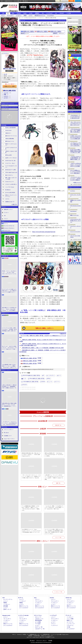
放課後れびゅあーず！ (10, 202)
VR (43, 13)
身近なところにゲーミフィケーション (11, 196)
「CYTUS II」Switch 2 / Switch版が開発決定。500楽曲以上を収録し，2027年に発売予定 (76, 158)
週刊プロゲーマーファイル (11, 136)
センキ (5, 74)
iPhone (49, 379)
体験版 (25, 16)
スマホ (31, 13)
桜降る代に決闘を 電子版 (9, 69)
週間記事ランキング (8, 209)
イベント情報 (70, 619)
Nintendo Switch (7, 230)
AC (56, 13)
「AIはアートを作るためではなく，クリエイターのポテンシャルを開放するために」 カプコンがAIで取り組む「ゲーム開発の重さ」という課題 (76, 165)
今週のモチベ (8, 133)
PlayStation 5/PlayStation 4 (9, 228)
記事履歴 (71, 1)
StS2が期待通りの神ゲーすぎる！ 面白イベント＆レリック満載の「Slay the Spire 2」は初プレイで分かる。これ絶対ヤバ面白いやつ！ (10, 366)
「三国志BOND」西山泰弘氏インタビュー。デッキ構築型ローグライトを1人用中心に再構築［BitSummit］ (54, 585)
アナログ (62, 13)
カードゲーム (70, 622)
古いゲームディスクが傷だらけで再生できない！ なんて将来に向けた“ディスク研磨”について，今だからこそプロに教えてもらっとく (9, 291)
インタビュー (19, 16)
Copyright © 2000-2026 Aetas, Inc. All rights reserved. (41, 642)
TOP (3, 13)
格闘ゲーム (69, 620)
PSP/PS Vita (69, 598)
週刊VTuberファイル (10, 141)
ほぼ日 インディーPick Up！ (11, 158)
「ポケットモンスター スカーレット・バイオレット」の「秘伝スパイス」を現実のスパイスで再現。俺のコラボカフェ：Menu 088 (31, 476)
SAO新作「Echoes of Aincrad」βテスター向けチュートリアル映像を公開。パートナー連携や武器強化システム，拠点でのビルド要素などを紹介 (76, 137)
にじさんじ (73, 191)
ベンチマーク (54, 625)
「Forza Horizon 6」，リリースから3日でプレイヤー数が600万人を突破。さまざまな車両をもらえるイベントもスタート (75, 117)
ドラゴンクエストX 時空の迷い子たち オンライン (75, 221)
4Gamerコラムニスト (10, 182)
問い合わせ (25, 1)
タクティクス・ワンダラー (75, 195)
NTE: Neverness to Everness (76, 206)
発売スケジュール (24, 606)
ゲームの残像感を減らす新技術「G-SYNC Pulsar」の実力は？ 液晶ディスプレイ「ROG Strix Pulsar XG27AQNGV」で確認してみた (31, 508)
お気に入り (65, 1)
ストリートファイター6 (75, 232)
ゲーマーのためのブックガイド (11, 167)
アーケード (68, 615)
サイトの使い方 (18, 1)
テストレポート (55, 619)
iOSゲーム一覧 (39, 627)
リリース (57, 382)
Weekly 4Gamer (8, 130)
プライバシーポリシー (9, 429)
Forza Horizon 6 (73, 211)
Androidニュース (39, 619)
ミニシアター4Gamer (10, 187)
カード (59, 376)
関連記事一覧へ (63, 334)
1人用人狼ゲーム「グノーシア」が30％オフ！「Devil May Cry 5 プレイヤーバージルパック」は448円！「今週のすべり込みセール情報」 (54, 477)
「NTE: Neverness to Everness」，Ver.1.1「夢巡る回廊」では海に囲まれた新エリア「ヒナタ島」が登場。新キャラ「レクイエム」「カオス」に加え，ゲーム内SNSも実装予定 (75, 131)
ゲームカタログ (51, 16)
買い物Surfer (8, 190)
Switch (25, 13)
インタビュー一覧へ (58, 592)
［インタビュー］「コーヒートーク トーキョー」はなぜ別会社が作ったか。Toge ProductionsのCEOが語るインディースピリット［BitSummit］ (9, 423)
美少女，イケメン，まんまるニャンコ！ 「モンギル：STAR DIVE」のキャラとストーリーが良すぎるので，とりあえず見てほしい (10, 273)
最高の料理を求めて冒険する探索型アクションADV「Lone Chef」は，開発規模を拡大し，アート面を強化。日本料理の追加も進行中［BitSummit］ (9, 405)
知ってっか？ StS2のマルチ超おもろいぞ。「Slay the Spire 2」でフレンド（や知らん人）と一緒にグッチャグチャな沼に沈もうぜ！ (10, 348)
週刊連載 (6, 606)
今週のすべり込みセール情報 (11, 152)
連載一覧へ (15, 204)
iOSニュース (38, 617)
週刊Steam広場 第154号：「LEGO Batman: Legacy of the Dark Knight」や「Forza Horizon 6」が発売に (54, 455)
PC (8, 13)
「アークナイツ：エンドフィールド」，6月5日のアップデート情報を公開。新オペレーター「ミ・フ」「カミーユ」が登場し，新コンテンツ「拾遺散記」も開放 (75, 179)
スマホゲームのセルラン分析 (11, 148)
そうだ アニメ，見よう (10, 163)
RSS (2, 1)
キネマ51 (7, 199)
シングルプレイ (51, 376)
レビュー (3, 16)
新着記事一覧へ (58, 425)
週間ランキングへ (78, 183)
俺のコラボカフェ (9, 175)
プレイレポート (10, 16)
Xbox (13, 13)
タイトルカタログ (24, 608)
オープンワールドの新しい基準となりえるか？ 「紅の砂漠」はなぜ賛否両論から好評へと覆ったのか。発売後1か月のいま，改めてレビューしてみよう (9, 330)
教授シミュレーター (75, 215)
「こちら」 (49, 636)
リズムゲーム (70, 625)
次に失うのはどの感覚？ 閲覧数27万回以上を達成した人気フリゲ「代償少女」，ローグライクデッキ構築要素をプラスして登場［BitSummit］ (75, 151)
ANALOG (25, 385)
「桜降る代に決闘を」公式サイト (44, 328)
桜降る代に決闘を (29, 31)
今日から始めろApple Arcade (11, 172)
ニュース (6, 93)
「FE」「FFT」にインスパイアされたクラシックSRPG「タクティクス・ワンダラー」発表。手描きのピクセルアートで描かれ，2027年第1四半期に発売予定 (75, 124)
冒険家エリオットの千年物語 (75, 201)
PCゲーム (6, 224)
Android (43, 382)
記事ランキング (7, 609)
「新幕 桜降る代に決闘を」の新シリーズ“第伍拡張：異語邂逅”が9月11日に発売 (42, 348)
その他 (68, 627)
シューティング (71, 624)
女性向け (37, 13)
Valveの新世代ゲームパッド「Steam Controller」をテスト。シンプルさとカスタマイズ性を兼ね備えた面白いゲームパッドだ (31, 531)
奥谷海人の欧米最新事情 (11, 128)
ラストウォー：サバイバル (75, 227)
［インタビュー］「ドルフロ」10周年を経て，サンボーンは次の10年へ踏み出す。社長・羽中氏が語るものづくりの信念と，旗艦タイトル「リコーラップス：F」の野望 (75, 144)
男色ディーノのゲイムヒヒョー (11, 145)
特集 (5, 94)
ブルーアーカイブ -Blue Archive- (75, 236)
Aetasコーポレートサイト (9, 439)
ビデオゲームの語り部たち (11, 184)
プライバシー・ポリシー (41, 640)
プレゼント (6, 212)
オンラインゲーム (8, 599)
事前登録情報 (38, 620)
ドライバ (6, 219)
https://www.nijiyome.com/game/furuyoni (44, 232)
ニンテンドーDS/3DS (23, 615)
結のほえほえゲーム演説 (11, 170)
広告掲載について (8, 436)
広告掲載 (50, 640)
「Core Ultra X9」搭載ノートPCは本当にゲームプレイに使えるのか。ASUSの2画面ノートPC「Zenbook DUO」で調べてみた (54, 507)
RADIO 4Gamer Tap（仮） (11, 161)
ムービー (31, 16)
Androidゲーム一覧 (40, 629)
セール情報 (38, 622)
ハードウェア (49, 13)
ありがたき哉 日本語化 (10, 192)
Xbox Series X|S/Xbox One (9, 226)
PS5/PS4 (19, 13)
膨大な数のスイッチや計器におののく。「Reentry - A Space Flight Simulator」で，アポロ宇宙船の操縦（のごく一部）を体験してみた (9, 309)
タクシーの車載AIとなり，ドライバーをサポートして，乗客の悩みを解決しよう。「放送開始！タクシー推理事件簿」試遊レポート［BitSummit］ (75, 172)
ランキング (78, 1)
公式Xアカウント (8, 1)
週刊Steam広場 (8, 155)
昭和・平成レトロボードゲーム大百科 (11, 178)
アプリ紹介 (38, 624)
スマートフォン (38, 615)
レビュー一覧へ (58, 537)
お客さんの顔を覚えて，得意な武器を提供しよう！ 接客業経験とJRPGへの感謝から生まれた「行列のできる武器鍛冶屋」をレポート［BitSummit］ (10, 387)
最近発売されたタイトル (40, 16)
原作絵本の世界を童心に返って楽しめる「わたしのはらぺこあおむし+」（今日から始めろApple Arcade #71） (31, 455)
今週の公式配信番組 (10, 139)
